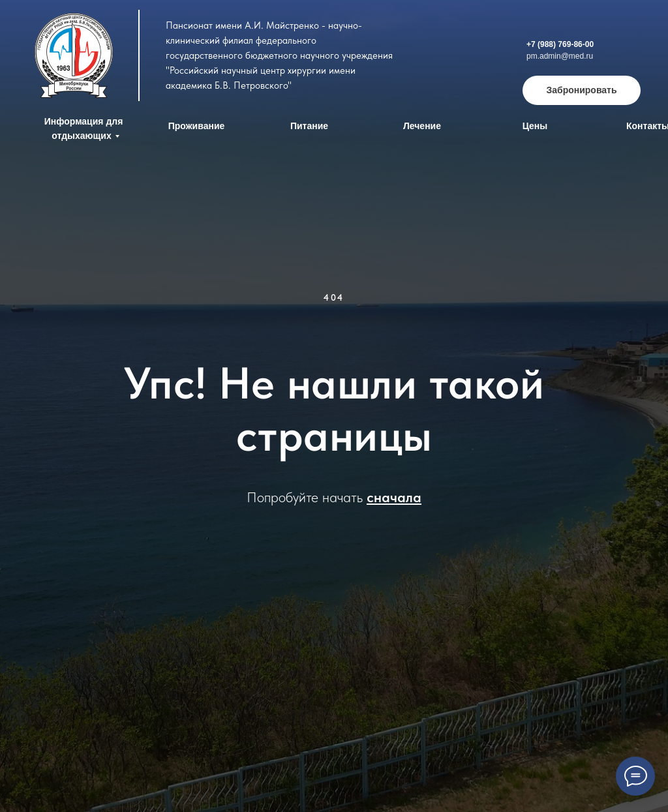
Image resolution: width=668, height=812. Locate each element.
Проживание (197, 126)
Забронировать (581, 90)
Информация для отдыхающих (84, 128)
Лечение (422, 126)
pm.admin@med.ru (560, 56)
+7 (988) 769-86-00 (560, 44)
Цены (535, 126)
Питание (309, 126)
